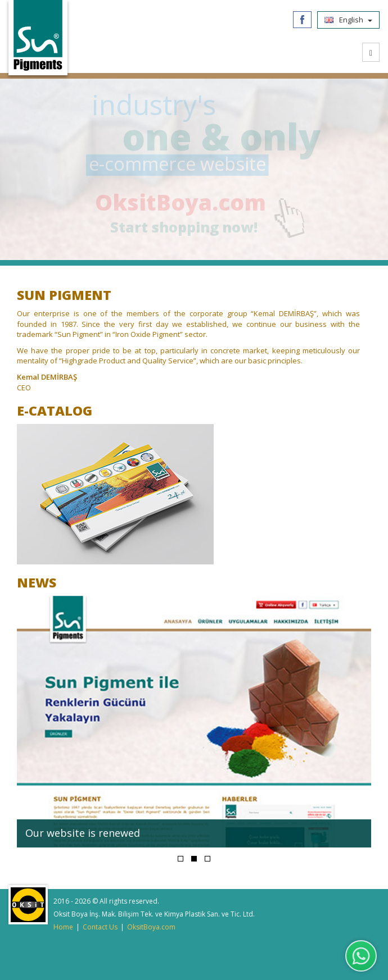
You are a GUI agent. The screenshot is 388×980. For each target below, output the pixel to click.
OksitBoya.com (192, 202)
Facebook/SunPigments (302, 20)
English (348, 20)
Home (63, 927)
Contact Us (100, 927)
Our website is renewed (83, 833)
